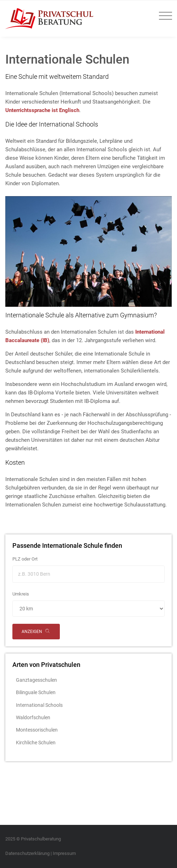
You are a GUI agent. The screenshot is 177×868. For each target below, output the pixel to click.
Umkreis (21, 594)
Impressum (64, 853)
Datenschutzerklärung (27, 853)
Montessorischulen (37, 730)
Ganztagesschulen (36, 680)
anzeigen (36, 632)
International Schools (39, 705)
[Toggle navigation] (164, 16)
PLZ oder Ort (25, 559)
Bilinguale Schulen (36, 692)
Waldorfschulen (33, 717)
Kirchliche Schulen (36, 743)
